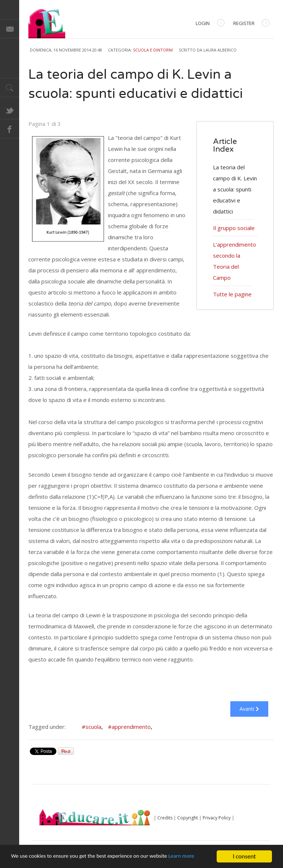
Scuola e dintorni (153, 50)
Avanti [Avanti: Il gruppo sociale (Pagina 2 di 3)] (249, 709)
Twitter (10, 110)
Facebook (10, 129)
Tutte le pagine (232, 294)
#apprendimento (130, 727)
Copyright (188, 818)
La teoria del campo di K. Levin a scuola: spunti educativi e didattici (235, 189)
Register (251, 24)
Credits (165, 818)
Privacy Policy (217, 818)
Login (210, 24)
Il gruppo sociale (234, 228)
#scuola (92, 727)
